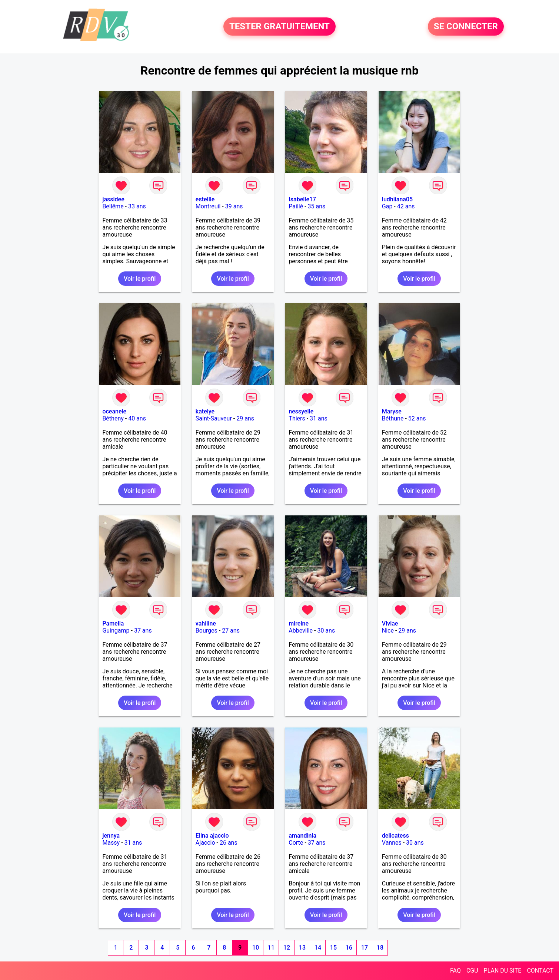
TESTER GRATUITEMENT (279, 27)
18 (380, 948)
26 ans (229, 843)
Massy (111, 843)
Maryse (392, 411)
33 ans (137, 206)
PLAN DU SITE (503, 971)
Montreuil (208, 206)
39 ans (234, 206)
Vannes (392, 843)
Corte (296, 843)
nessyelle (301, 411)
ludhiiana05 (397, 199)
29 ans (245, 418)
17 (365, 948)
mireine (299, 623)
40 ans (137, 418)
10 (256, 948)
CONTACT (540, 971)
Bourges (207, 631)
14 (318, 948)
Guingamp (116, 631)
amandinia (302, 836)
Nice (388, 631)
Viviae (390, 623)
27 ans (231, 631)
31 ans (319, 418)
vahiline (206, 623)
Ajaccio (205, 843)
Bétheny (113, 418)
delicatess (395, 836)
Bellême (113, 206)
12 (287, 948)
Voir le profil (140, 279)
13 (302, 948)
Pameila (113, 623)
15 (333, 948)
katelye (205, 411)
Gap (387, 206)
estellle (205, 199)
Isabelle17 (302, 199)
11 (271, 948)
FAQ (455, 971)
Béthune (393, 418)
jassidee (113, 199)
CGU (472, 971)
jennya (111, 836)
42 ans (406, 206)
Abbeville (301, 631)
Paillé (296, 206)
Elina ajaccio (212, 836)
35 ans (317, 206)
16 (349, 948)
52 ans (417, 418)
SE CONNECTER (466, 27)
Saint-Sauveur (214, 418)
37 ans (143, 631)
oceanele (114, 411)
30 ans (326, 631)
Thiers (297, 418)
